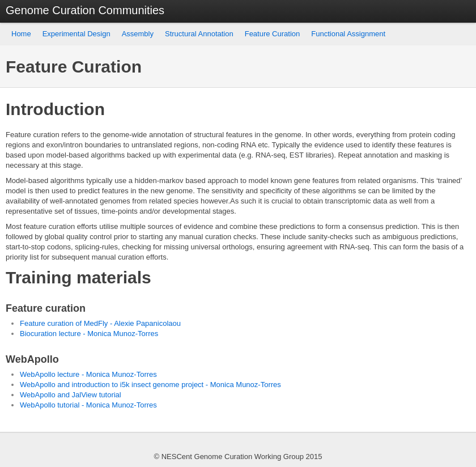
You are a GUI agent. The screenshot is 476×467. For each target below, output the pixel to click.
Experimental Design (76, 34)
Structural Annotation (199, 34)
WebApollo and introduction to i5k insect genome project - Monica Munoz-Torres (150, 385)
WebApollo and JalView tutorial (71, 395)
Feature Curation (273, 34)
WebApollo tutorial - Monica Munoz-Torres (88, 405)
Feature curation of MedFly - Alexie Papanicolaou (100, 323)
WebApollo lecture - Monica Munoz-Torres (88, 374)
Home (21, 34)
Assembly (138, 34)
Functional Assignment (348, 34)
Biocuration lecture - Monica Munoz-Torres (89, 334)
